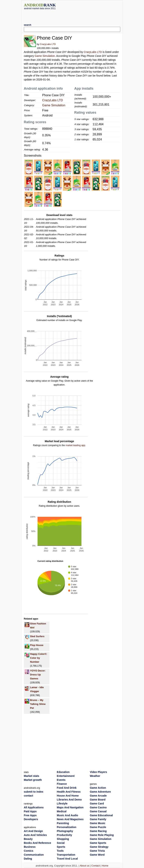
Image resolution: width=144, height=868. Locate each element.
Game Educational (101, 815)
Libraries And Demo (69, 800)
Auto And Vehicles (35, 835)
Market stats (32, 776)
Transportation (66, 855)
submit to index (34, 792)
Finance (62, 784)
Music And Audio (67, 815)
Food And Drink (67, 788)
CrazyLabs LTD (48, 44)
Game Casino (98, 807)
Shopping (63, 839)
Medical (62, 811)
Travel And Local (67, 859)
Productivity (64, 835)
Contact (96, 866)
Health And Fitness (69, 792)
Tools (60, 851)
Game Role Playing (102, 835)
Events (61, 780)
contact (29, 796)
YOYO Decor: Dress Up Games (38, 675)
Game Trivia (97, 851)
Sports (61, 847)
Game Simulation (45, 56)
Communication (34, 855)
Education (63, 772)
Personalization (67, 827)
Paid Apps (30, 811)
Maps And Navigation (70, 807)
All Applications (34, 807)
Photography (65, 831)
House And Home (68, 796)
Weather (95, 776)
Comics (29, 851)
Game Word (97, 855)
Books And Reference (38, 843)
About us (84, 866)
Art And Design (33, 831)
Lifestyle (62, 803)
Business (30, 847)
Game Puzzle (98, 827)
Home (105, 866)
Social (61, 843)
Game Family (98, 819)
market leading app (75, 445)
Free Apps (30, 815)
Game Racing (98, 831)
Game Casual (98, 811)
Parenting (63, 823)
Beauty (28, 839)
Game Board (98, 800)
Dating (28, 859)
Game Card (97, 803)
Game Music (98, 823)
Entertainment (66, 776)
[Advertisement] (72, 15)
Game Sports (98, 843)
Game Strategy (99, 847)
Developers (31, 819)
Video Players (98, 772)
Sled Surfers (37, 636)
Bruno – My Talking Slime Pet (38, 704)
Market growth (33, 780)
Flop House (37, 645)
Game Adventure (100, 792)
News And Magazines (70, 819)
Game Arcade (98, 796)
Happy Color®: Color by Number (39, 658)
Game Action (98, 788)
